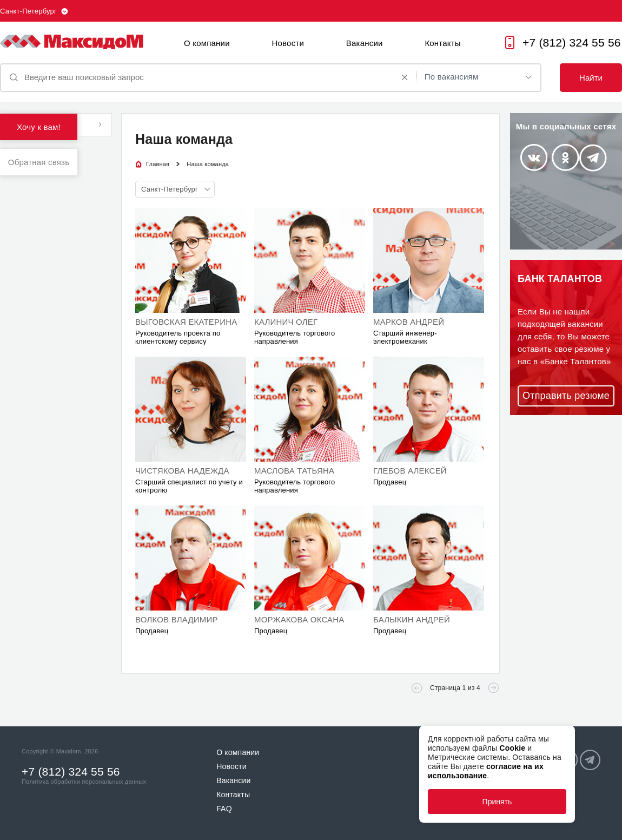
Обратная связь (39, 162)
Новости (288, 43)
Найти (591, 78)
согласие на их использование (486, 771)
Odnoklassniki (565, 157)
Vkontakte (534, 157)
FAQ (224, 809)
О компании (207, 43)
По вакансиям (452, 77)
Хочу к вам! (39, 127)
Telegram (593, 158)
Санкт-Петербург (28, 11)
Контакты (442, 43)
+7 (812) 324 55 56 (572, 42)
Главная (158, 164)
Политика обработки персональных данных (84, 782)
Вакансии (365, 43)
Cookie (512, 748)
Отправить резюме (566, 396)
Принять (497, 802)
